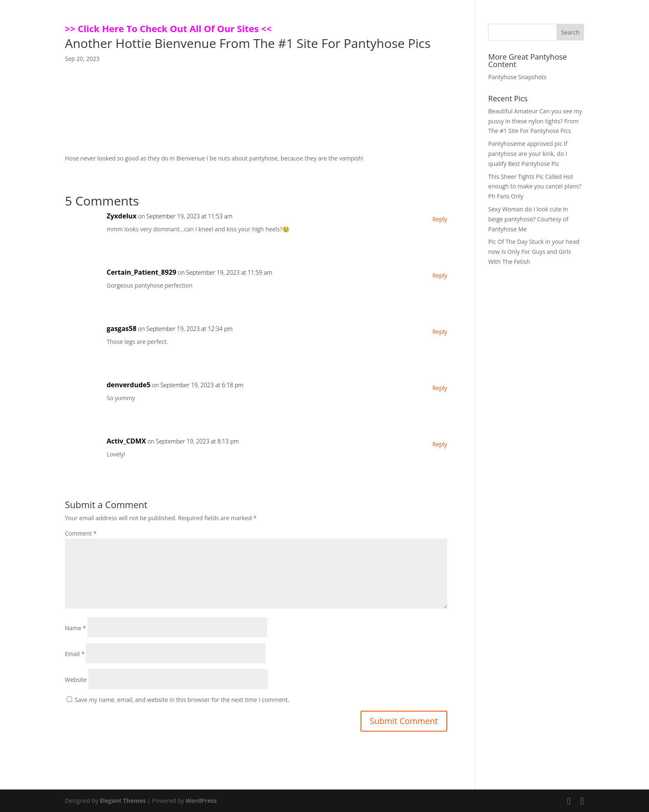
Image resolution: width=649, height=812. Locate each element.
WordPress (201, 801)
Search (570, 32)
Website (76, 680)
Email (75, 654)
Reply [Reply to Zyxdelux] (440, 219)
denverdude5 (129, 385)
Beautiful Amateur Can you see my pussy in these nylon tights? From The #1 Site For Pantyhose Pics (535, 121)
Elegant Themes (123, 801)
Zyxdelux (122, 216)
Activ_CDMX (127, 441)
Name (76, 628)
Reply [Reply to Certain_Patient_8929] (440, 275)
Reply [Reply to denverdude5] (440, 388)
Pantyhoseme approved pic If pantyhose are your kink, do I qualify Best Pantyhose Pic (528, 154)
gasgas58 (122, 328)
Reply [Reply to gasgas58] (440, 332)
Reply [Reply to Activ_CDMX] (440, 444)
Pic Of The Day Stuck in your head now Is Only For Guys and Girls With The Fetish (534, 252)
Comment (81, 533)
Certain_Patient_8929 (142, 272)
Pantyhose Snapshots (517, 77)
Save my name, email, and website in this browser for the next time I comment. (182, 700)
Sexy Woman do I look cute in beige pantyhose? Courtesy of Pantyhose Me (528, 219)
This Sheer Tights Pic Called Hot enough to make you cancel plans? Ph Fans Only (535, 187)
